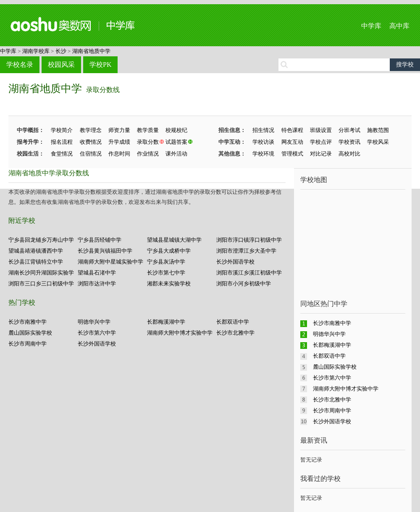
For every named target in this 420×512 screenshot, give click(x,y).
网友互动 (292, 142)
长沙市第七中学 (166, 273)
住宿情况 (91, 154)
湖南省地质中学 (91, 51)
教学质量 (148, 130)
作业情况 (148, 154)
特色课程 (292, 130)
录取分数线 (103, 90)
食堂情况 (62, 154)
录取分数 (148, 142)
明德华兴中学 (94, 322)
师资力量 (119, 130)
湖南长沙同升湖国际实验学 (41, 273)
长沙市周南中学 (28, 344)
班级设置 (321, 130)
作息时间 (119, 154)
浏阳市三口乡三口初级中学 (41, 284)
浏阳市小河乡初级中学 (244, 284)
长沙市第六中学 (97, 333)
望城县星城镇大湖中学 (174, 240)
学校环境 (263, 154)
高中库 (399, 26)
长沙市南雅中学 (28, 322)
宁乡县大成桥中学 (169, 251)
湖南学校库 (36, 51)
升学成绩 (119, 142)
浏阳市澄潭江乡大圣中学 (246, 251)
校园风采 (61, 65)
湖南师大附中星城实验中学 (110, 262)
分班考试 (349, 130)
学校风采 (378, 142)
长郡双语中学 (233, 322)
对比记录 (321, 154)
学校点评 (321, 142)
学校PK (100, 65)
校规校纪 (176, 130)
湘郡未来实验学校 (169, 284)
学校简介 (62, 130)
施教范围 (378, 130)
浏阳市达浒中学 (97, 284)
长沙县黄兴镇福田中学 (105, 251)
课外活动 (176, 154)
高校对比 (349, 154)
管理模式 (292, 154)
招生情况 (263, 130)
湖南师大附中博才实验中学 (180, 333)
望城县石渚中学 (97, 273)
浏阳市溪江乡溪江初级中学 (249, 273)
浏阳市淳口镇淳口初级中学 (249, 240)
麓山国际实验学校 (30, 333)
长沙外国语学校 (235, 262)
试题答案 (176, 142)
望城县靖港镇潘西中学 (36, 251)
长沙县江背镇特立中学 (36, 262)
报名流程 (62, 142)
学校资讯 (349, 142)
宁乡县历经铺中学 (100, 240)
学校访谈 (263, 142)
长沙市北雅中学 (235, 333)
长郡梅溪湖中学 (166, 322)
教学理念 (91, 130)
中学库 (371, 26)
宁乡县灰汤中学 (166, 262)
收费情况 (91, 142)
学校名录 (20, 65)
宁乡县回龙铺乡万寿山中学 (41, 240)
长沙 (61, 51)
